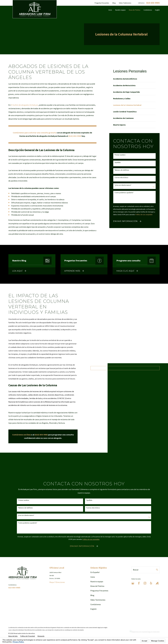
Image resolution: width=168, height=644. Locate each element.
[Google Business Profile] (133, 583)
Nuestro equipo (97, 581)
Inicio (93, 577)
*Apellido (117, 162)
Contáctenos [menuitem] (148, 10)
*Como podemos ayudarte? (124, 193)
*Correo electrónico (121, 178)
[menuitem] (134, 79)
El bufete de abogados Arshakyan (24, 105)
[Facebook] (139, 583)
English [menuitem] (157, 10)
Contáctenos (96, 604)
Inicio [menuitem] (110, 10)
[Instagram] (145, 583)
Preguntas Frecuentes (102, 3)
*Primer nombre (120, 155)
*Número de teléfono (122, 170)
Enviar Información (125, 221)
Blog (114, 3)
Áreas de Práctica (97, 586)
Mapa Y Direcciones (57, 582)
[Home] (35, 9)
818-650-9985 (153, 3)
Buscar (136, 570)
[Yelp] (151, 583)
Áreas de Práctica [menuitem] (135, 10)
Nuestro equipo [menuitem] (120, 10)
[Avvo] (157, 583)
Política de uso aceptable (144, 215)
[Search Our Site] (157, 570)
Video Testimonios (125, 3)
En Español (95, 572)
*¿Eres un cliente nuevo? (123, 185)
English (93, 609)
